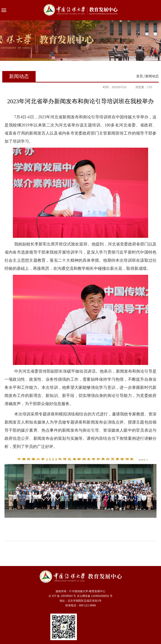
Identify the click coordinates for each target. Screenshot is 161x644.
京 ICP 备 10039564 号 (62, 596)
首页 (140, 76)
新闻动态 (152, 76)
